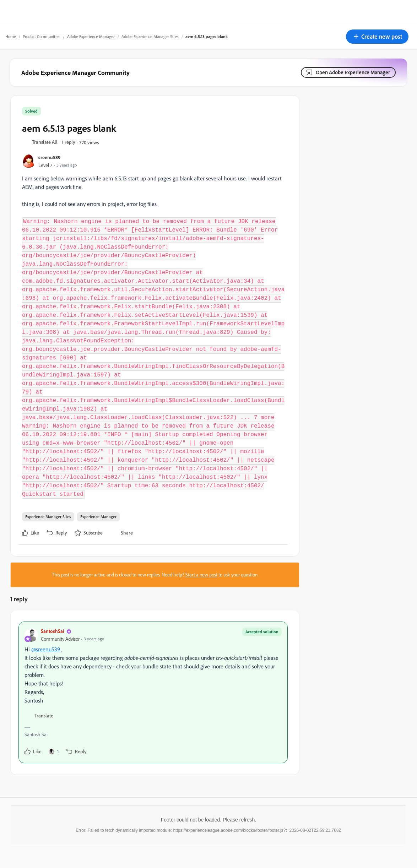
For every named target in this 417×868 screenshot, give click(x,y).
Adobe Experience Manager (91, 36)
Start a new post (201, 575)
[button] (377, 37)
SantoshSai (52, 631)
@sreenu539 (46, 649)
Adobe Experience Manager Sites (150, 36)
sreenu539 (50, 157)
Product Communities (42, 36)
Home (11, 36)
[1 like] (54, 752)
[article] (153, 692)
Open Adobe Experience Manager (353, 72)
